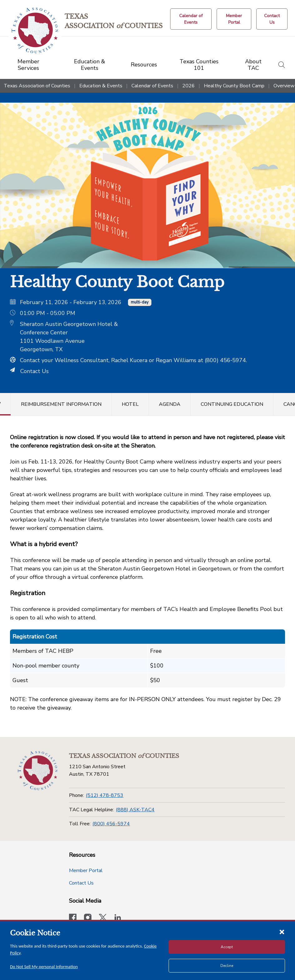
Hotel (130, 404)
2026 (189, 86)
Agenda (170, 404)
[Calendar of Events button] (191, 19)
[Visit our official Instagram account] (88, 918)
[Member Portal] (234, 19)
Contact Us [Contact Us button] (81, 883)
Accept (227, 947)
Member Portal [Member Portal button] (86, 871)
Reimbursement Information (61, 404)
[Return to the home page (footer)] (37, 771)
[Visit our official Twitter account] (103, 918)
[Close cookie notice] (282, 932)
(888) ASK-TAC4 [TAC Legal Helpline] (135, 810)
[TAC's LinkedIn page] (118, 918)
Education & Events (101, 86)
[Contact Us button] (272, 19)
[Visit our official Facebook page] (73, 918)
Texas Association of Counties (37, 86)
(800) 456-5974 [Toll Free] (111, 824)
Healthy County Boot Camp (234, 86)
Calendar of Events (152, 86)
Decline (227, 966)
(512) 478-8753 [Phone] (105, 795)
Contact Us (29, 371)
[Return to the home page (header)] (35, 30)
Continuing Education (232, 404)
